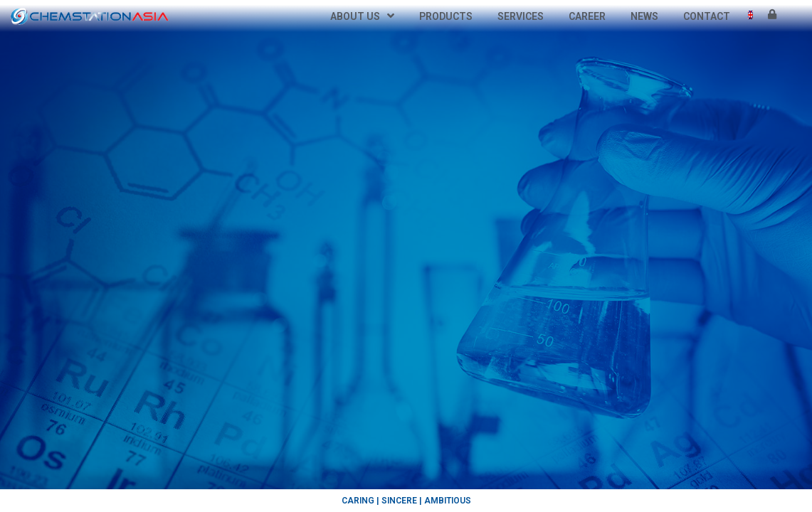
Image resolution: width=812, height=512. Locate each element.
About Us (362, 16)
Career (587, 16)
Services (521, 16)
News (644, 16)
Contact (707, 16)
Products (446, 16)
